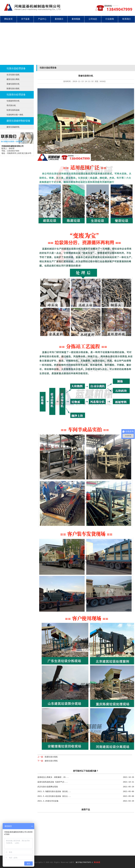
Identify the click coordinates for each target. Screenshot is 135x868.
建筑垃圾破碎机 (13, 127)
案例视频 (76, 19)
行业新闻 (110, 19)
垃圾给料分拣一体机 (15, 115)
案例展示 (59, 19)
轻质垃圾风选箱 (13, 110)
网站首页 (8, 19)
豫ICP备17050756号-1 (84, 862)
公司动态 (93, 19)
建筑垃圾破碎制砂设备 (18, 121)
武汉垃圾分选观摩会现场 (48, 787)
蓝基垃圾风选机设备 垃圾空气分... (53, 782)
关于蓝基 (25, 19)
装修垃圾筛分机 (13, 84)
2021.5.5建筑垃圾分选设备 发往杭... (54, 792)
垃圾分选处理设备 (16, 69)
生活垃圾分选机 (13, 75)
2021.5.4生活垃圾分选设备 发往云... (54, 796)
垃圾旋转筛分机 (13, 101)
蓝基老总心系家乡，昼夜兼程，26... (53, 777)
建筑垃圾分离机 (13, 79)
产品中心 (42, 19)
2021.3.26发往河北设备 (48, 801)
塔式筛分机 (11, 106)
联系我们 (127, 19)
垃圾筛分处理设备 (16, 95)
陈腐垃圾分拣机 (13, 89)
